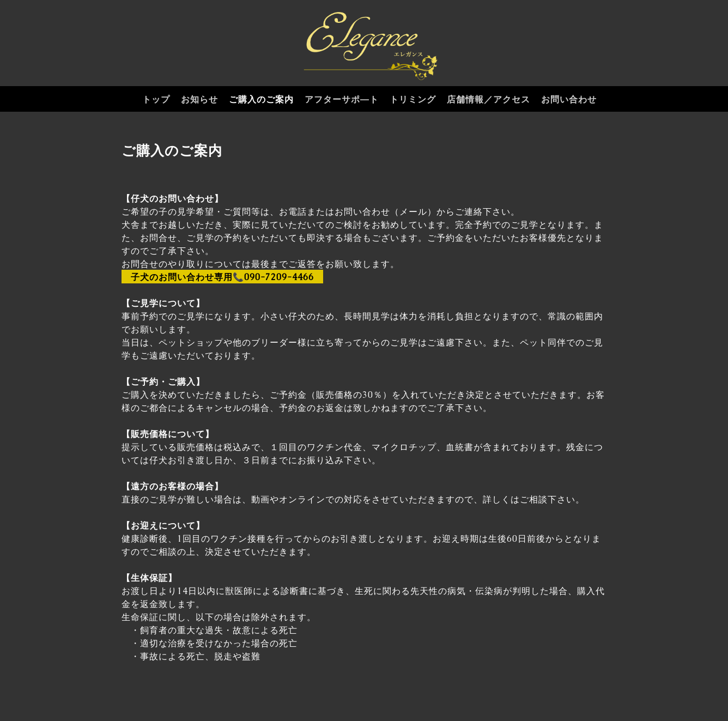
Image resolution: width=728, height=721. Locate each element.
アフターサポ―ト (342, 99)
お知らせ (199, 99)
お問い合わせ (569, 99)
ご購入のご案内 (261, 99)
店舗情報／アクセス (489, 99)
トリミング (413, 99)
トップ (156, 99)
